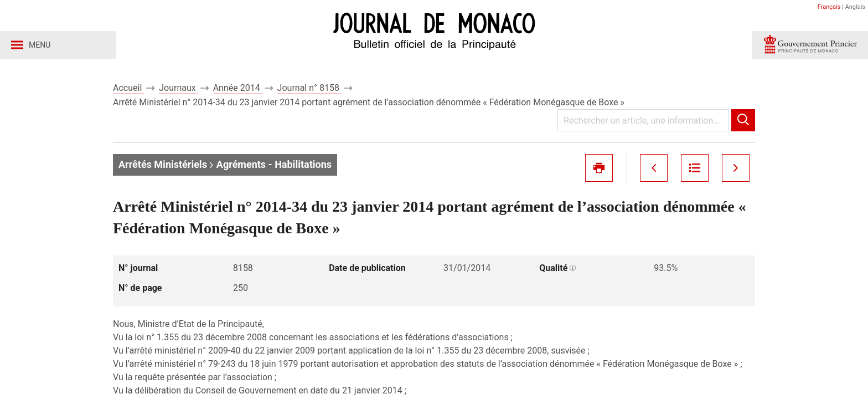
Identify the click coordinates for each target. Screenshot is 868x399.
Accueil (128, 88)
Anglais (855, 7)
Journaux (178, 88)
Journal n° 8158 (309, 88)
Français (829, 7)
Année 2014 (238, 88)
